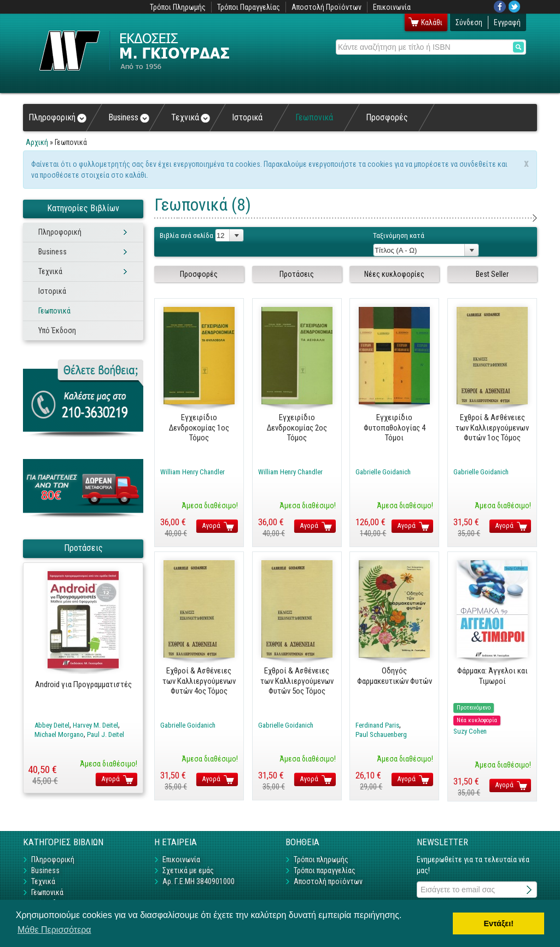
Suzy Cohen (470, 731)
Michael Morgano (59, 734)
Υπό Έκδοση (57, 330)
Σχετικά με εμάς (188, 870)
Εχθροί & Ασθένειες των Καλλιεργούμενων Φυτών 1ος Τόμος (492, 428)
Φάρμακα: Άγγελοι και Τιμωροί (492, 676)
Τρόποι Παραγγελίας (249, 7)
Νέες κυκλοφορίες (394, 274)
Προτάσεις (297, 274)
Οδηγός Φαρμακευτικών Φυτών (395, 676)
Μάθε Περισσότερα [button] (54, 930)
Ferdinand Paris (377, 725)
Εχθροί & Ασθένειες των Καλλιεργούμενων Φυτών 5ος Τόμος (297, 681)
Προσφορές (387, 117)
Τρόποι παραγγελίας (325, 870)
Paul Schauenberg (381, 734)
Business (129, 117)
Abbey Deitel (52, 725)
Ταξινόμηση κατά (399, 236)
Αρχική (37, 142)
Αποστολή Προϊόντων (326, 7)
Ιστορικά (247, 117)
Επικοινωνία (392, 7)
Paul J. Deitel (106, 734)
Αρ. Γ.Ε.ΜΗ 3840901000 (199, 881)
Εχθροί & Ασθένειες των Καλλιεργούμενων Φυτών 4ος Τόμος (199, 681)
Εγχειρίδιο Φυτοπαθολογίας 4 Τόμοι (395, 428)
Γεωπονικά (314, 117)
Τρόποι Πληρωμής (178, 7)
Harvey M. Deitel (95, 725)
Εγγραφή (507, 22)
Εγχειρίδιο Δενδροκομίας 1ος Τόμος (199, 428)
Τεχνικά (191, 117)
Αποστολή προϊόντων (328, 881)
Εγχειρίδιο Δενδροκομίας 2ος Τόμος (297, 428)
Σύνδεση (469, 22)
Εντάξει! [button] (498, 923)
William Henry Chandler (192, 472)
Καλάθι (432, 22)
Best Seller (492, 274)
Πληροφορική (57, 117)
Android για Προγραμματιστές (83, 684)
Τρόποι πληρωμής (321, 859)
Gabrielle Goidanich (383, 472)
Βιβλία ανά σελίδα (186, 236)
